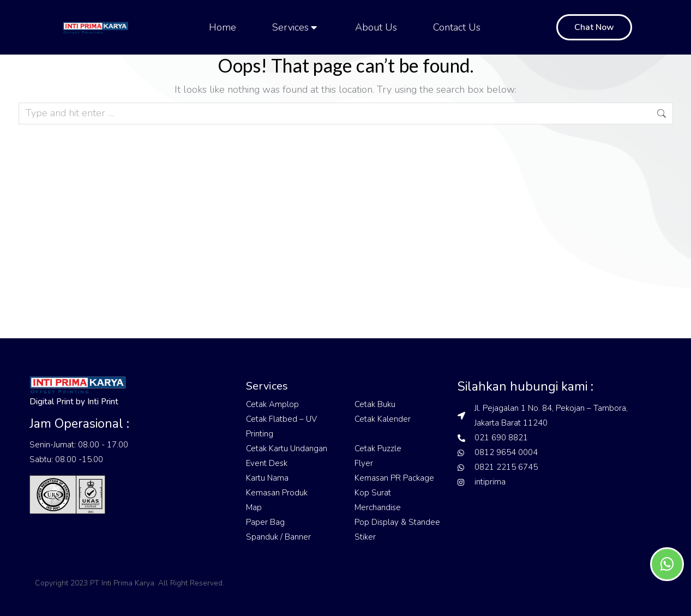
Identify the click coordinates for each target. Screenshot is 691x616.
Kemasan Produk (277, 493)
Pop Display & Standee (397, 522)
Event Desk (267, 463)
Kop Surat (373, 493)
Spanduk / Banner (278, 537)
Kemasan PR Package (394, 478)
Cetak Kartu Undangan (287, 448)
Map (254, 507)
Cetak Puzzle (378, 448)
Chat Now (594, 27)
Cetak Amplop (272, 404)
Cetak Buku (375, 404)
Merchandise (378, 507)
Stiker (365, 537)
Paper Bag (265, 522)
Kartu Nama (267, 478)
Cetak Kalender (383, 419)
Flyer (364, 463)
